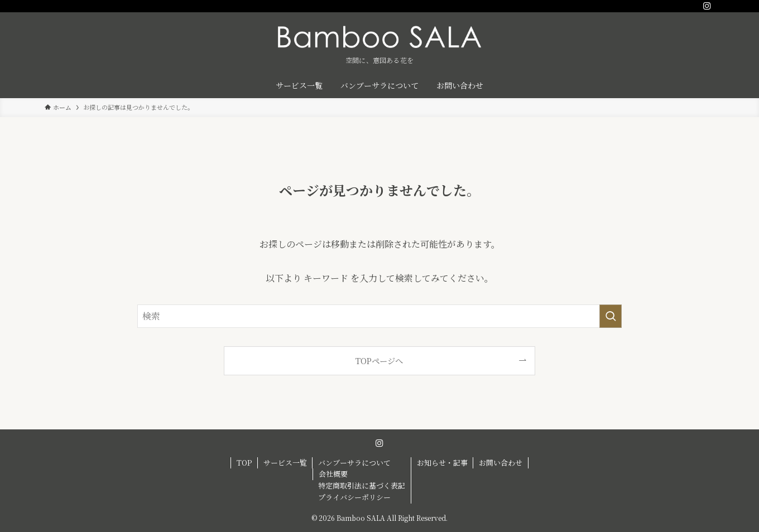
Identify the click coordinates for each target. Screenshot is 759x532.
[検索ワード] (379, 316)
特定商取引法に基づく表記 (362, 485)
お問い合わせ (501, 463)
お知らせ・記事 (442, 463)
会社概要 (333, 474)
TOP (244, 463)
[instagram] (707, 6)
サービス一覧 (285, 463)
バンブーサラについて (354, 463)
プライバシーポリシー (354, 497)
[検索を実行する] (611, 316)
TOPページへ (379, 361)
